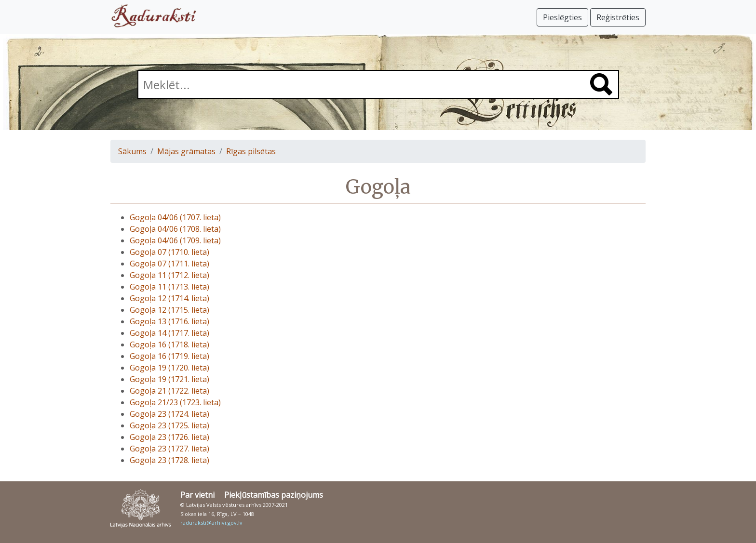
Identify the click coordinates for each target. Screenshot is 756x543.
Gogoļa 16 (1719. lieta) (169, 356)
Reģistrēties (618, 17)
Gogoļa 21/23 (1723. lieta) (175, 402)
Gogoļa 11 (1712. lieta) (169, 275)
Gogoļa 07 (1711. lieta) (169, 264)
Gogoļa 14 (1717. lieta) (169, 333)
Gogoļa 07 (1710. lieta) (169, 252)
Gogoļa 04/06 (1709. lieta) (175, 240)
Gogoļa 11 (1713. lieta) (169, 287)
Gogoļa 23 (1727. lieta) (169, 449)
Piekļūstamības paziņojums (274, 495)
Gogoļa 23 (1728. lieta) (169, 460)
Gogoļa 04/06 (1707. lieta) (175, 217)
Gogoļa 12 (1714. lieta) (169, 298)
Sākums (132, 151)
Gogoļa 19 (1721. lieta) (169, 379)
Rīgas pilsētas (251, 151)
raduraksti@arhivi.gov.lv (211, 523)
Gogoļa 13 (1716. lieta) (169, 321)
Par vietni (197, 495)
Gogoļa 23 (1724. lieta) (169, 414)
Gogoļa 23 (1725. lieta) (169, 425)
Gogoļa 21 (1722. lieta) (169, 391)
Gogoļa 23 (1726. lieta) (169, 437)
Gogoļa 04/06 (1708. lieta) (175, 229)
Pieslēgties (562, 17)
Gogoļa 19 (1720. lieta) (169, 368)
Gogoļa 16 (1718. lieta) (169, 344)
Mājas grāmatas (186, 151)
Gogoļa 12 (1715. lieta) (169, 310)
